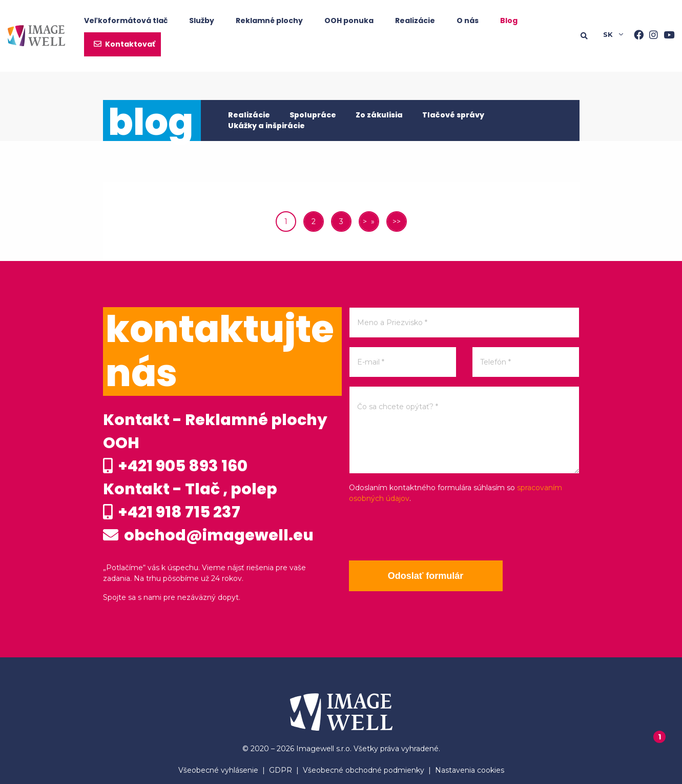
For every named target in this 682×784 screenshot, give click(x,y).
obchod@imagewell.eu (208, 535)
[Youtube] (666, 36)
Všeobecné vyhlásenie (218, 770)
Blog (509, 21)
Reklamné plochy (269, 21)
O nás (468, 21)
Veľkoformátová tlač (126, 21)
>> (397, 222)
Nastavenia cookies (470, 770)
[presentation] (427, 532)
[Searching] (592, 36)
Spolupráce (313, 115)
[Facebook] (636, 36)
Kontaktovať (130, 44)
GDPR (281, 770)
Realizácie (415, 21)
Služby (202, 21)
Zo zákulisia (379, 115)
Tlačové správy (453, 115)
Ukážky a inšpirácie (266, 126)
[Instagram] (651, 36)
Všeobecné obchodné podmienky (364, 770)
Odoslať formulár (426, 576)
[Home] (36, 36)
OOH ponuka (349, 21)
